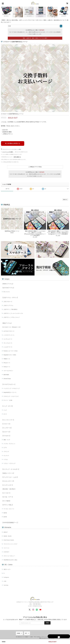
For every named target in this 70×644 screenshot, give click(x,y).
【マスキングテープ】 (8, 481)
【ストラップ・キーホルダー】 (11, 469)
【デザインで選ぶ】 (8, 505)
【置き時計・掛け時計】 (9, 489)
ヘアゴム (6, 459)
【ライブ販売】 (6, 501)
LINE (5, 581)
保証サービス (7, 569)
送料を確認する (17, 157)
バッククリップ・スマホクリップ (12, 388)
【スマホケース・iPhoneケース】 (11, 327)
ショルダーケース (8, 347)
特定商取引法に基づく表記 (10, 560)
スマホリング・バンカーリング (11, 396)
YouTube (6, 585)
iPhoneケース (7, 363)
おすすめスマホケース (9, 331)
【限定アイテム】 (7, 323)
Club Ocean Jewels (9, 540)
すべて (8, 188)
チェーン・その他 (8, 400)
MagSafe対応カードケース (10, 392)
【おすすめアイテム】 (8, 287)
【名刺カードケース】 (8, 473)
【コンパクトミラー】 (8, 420)
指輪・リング (7, 439)
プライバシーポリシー (9, 556)
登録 (47, 623)
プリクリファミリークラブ (10, 544)
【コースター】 (6, 493)
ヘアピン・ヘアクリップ (9, 463)
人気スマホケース (8, 301)
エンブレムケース (8, 339)
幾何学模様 (6, 374)
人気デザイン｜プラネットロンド (12, 317)
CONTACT (6, 552)
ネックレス (6, 455)
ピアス (5, 447)
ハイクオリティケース (9, 335)
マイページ (6, 548)
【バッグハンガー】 (8, 485)
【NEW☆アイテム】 (8, 284)
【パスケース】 (6, 424)
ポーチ (5, 414)
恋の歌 (5, 517)
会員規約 (53, 638)
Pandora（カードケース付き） (11, 351)
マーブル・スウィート (9, 509)
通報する (65, 199)
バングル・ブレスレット (9, 443)
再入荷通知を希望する (13, 143)
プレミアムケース (8, 343)
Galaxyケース (7, 366)
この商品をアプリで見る (35, 166)
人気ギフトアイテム (8, 305)
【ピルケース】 (6, 432)
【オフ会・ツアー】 (8, 497)
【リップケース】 (7, 428)
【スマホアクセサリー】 (9, 384)
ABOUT (6, 532)
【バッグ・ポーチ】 (8, 406)
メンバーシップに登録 (8, 152)
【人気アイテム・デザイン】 (10, 297)
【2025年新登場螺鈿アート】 (10, 522)
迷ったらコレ (7, 291)
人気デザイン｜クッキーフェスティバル (13, 313)
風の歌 (5, 513)
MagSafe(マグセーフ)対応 (10, 355)
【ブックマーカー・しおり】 (10, 477)
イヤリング (6, 451)
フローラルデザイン (8, 370)
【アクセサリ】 (6, 435)
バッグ (5, 410)
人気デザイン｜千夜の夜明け (11, 309)
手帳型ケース (7, 359)
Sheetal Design (7, 378)
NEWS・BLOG (8, 536)
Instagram (6, 577)
